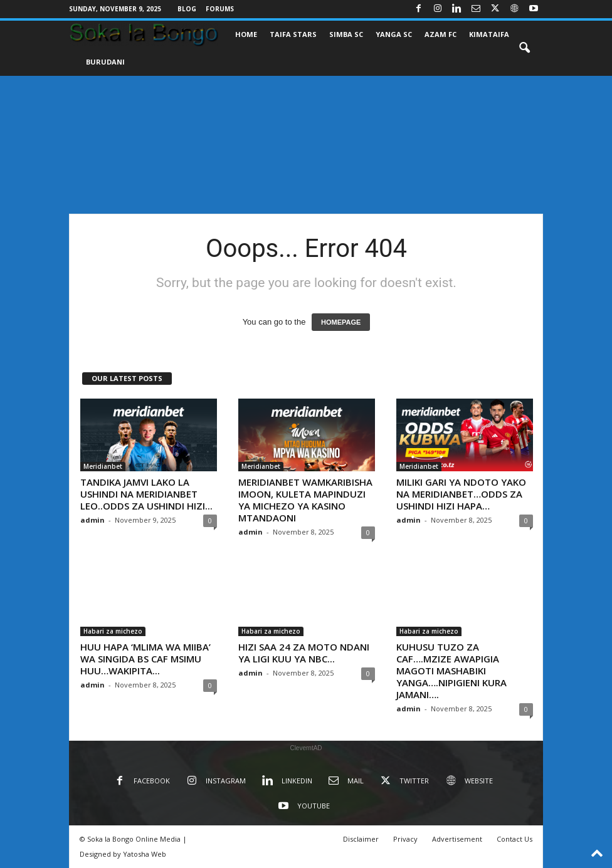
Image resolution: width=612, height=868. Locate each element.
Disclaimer (361, 839)
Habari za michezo (113, 631)
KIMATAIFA (489, 34)
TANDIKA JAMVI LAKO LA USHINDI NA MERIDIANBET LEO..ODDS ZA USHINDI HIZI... (146, 494)
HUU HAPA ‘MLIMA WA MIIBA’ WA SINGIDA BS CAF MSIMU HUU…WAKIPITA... (145, 659)
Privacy (405, 839)
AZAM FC (441, 34)
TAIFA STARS (293, 34)
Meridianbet (103, 466)
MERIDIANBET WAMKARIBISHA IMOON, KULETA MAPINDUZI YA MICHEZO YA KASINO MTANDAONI (305, 500)
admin (92, 520)
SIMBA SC (346, 34)
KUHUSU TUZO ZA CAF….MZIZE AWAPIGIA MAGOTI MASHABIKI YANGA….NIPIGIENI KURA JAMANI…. (451, 671)
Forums (220, 9)
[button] (524, 48)
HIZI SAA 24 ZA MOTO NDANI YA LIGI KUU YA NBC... (304, 653)
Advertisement (457, 839)
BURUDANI (105, 62)
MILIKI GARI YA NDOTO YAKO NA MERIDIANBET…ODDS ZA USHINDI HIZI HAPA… (461, 494)
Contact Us (514, 839)
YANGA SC (394, 34)
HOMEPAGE (341, 322)
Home (246, 34)
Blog (187, 9)
